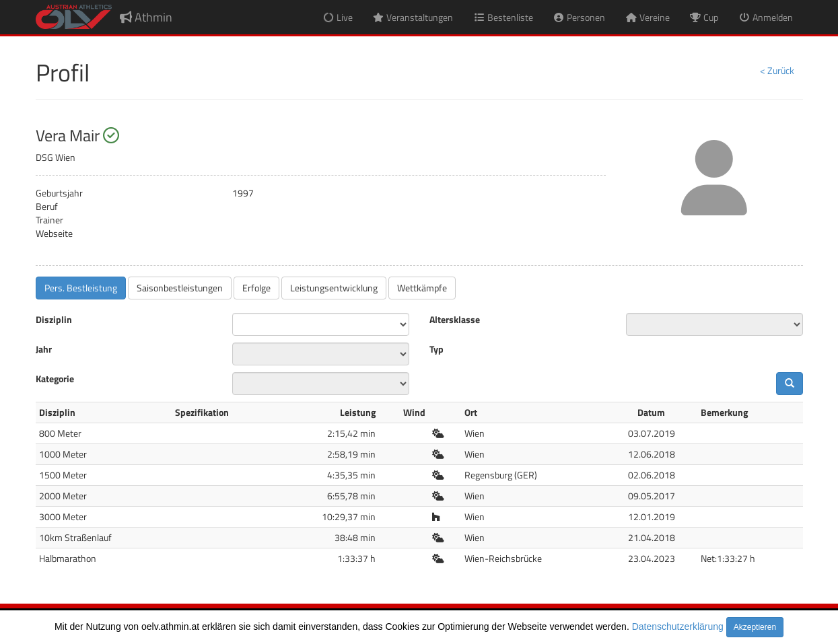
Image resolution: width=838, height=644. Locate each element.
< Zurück (777, 70)
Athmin (146, 17)
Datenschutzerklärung (678, 627)
